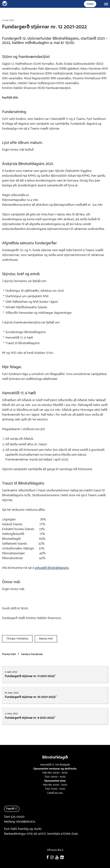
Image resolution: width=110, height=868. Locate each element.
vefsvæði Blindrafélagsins (52, 568)
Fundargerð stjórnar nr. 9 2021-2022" (30, 718)
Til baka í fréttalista (17, 639)
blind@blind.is (26, 822)
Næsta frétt (46, 639)
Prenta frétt (9, 654)
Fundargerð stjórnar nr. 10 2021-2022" (31, 697)
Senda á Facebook (32, 654)
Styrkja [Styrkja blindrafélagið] (90, 4)
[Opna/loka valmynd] (106, 4)
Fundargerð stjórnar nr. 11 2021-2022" (30, 676)
